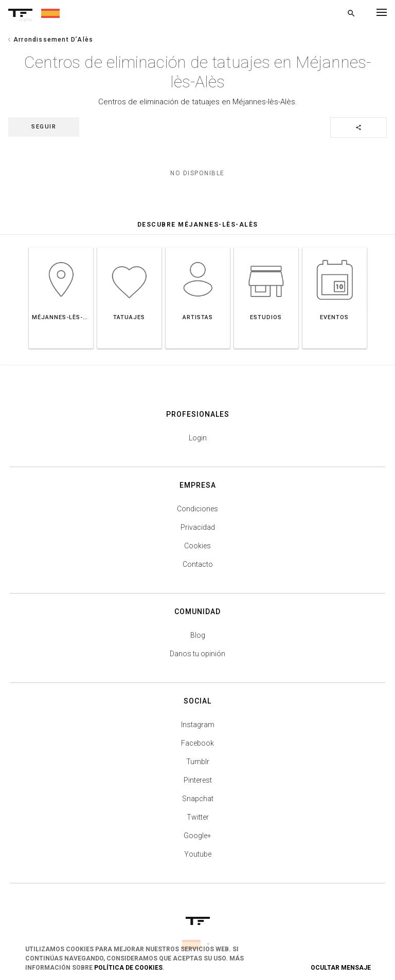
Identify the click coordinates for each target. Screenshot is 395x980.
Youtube (198, 854)
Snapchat (198, 799)
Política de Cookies (128, 968)
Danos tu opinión (197, 654)
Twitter (198, 817)
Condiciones (197, 509)
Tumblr (198, 762)
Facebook (197, 743)
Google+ (197, 836)
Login (198, 438)
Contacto (198, 564)
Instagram (198, 725)
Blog (198, 635)
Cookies (197, 546)
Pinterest (198, 780)
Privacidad (198, 527)
